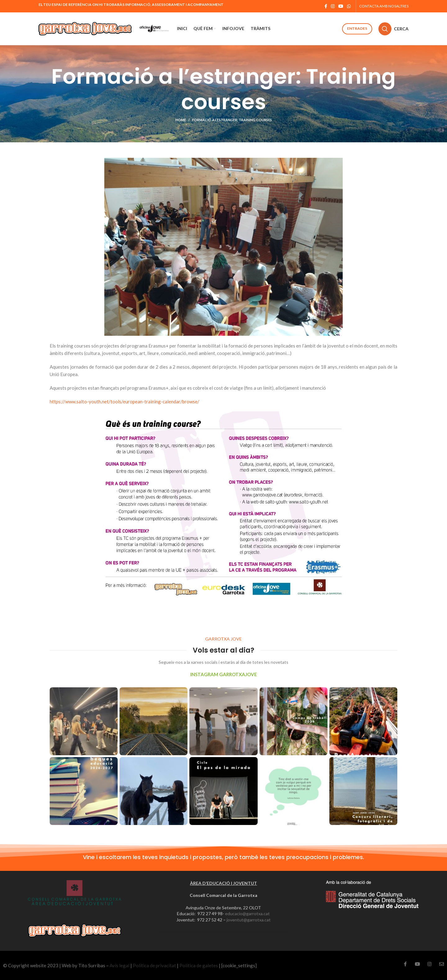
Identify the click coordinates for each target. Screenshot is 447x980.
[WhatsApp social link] (349, 6)
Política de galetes (199, 965)
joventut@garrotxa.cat (249, 920)
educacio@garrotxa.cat (247, 913)
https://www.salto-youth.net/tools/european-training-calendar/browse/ (124, 401)
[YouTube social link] (341, 6)
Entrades (357, 28)
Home (181, 120)
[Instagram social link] (333, 6)
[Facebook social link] (326, 6)
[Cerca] (393, 29)
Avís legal (120, 965)
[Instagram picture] (84, 721)
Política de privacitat (154, 965)
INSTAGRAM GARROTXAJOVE (224, 674)
